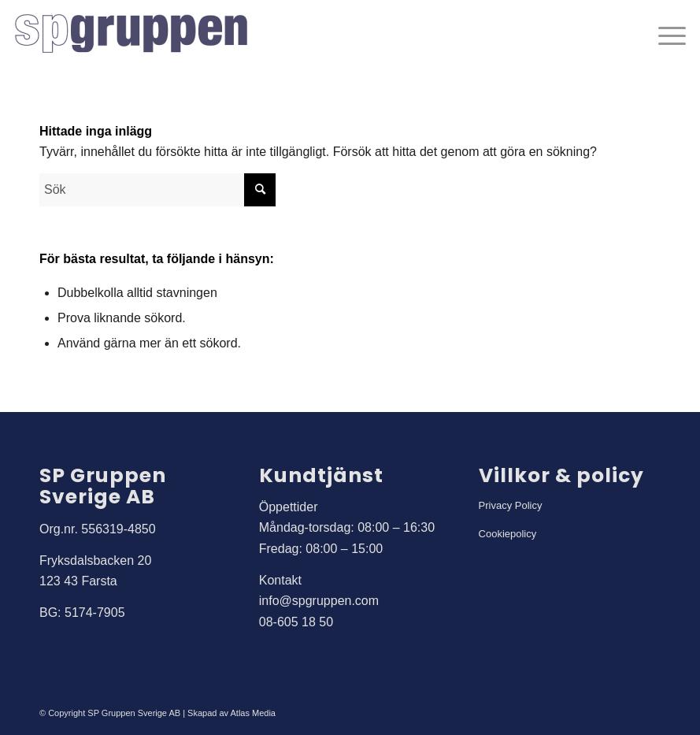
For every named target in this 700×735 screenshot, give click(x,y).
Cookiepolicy (508, 534)
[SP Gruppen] (132, 35)
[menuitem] (664, 35)
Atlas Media (253, 713)
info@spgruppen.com (319, 601)
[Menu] (664, 35)
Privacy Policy (511, 505)
